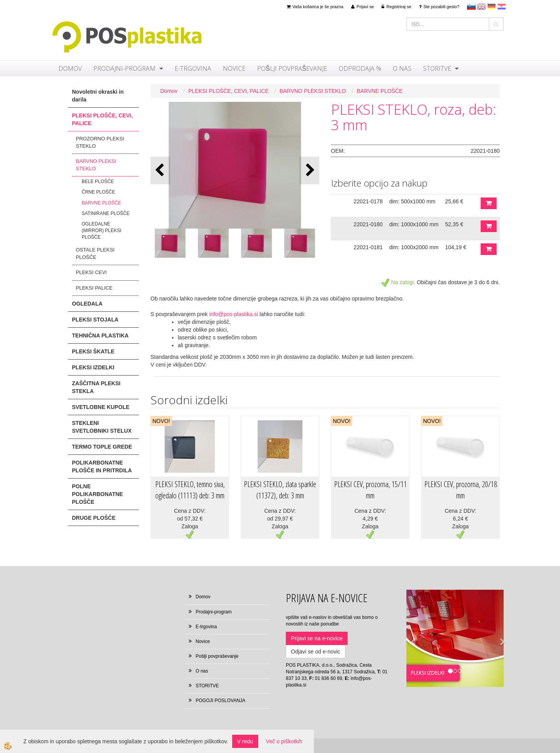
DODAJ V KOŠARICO (489, 203)
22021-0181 (368, 247)
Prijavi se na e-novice (317, 638)
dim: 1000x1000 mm (414, 224)
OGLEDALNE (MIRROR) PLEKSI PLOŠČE (101, 231)
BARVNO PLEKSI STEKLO (96, 165)
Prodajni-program (124, 68)
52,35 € (454, 224)
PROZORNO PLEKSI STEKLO (100, 142)
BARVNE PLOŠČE (101, 203)
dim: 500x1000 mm (412, 201)
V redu (245, 741)
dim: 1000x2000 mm (414, 247)
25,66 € (454, 201)
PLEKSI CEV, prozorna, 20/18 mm (461, 490)
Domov (70, 68)
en (481, 7)
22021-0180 (368, 224)
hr (502, 7)
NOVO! (161, 421)
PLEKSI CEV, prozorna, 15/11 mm (370, 490)
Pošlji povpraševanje (292, 68)
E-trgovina (193, 68)
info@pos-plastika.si (234, 314)
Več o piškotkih (284, 741)
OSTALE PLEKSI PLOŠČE (95, 253)
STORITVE (437, 68)
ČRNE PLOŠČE (98, 192)
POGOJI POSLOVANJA (220, 701)
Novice (234, 68)
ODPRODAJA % (360, 68)
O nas (402, 68)
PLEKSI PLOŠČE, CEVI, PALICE (228, 91)
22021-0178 (368, 201)
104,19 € (456, 247)
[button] (309, 170)
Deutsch (492, 7)
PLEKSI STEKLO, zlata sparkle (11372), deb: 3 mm (280, 490)
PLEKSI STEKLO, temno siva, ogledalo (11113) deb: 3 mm (190, 490)
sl (471, 7)
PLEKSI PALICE (94, 288)
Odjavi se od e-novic (316, 652)
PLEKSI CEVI (91, 272)
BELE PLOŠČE (98, 182)
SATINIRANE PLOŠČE (106, 213)
